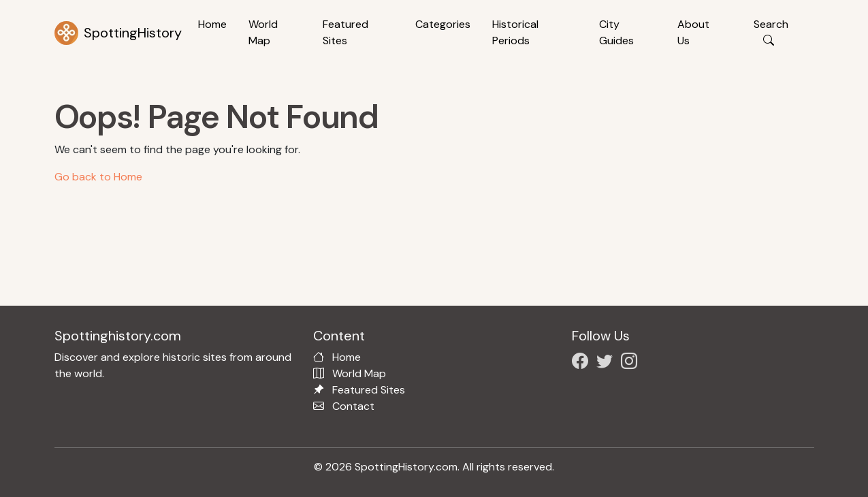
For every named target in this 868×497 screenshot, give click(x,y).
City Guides (616, 32)
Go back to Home (98, 177)
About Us (693, 32)
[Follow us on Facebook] (583, 363)
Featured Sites (345, 32)
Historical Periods (515, 32)
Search (771, 32)
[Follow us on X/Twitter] (607, 363)
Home (212, 24)
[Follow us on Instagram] (632, 363)
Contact (353, 406)
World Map (263, 32)
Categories (443, 24)
